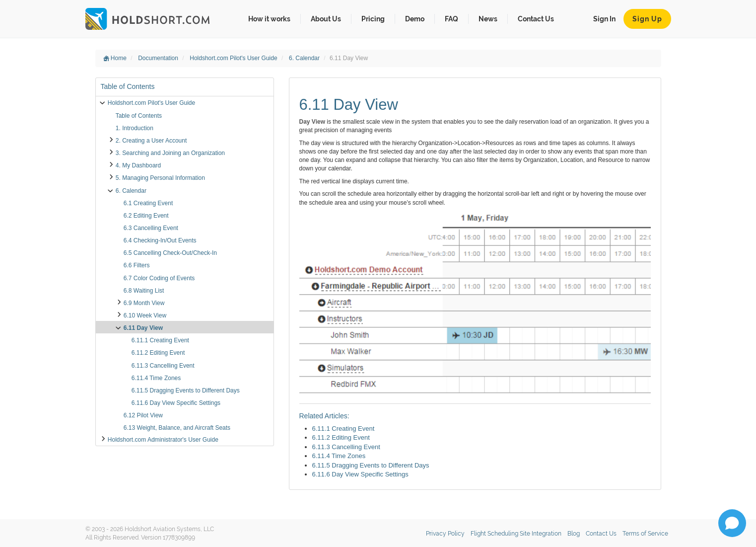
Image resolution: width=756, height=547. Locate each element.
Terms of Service (645, 534)
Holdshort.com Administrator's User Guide (163, 440)
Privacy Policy (445, 534)
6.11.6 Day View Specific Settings (176, 403)
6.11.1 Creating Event (160, 340)
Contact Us (536, 19)
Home (115, 58)
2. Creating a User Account (151, 141)
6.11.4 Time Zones (156, 378)
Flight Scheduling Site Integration (516, 534)
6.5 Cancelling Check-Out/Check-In (170, 253)
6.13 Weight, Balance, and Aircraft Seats (177, 428)
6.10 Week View (145, 315)
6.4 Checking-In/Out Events (160, 240)
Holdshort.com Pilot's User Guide (234, 58)
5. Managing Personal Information (160, 178)
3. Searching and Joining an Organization (170, 153)
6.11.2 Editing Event (158, 353)
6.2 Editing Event (146, 216)
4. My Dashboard (138, 165)
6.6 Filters (137, 265)
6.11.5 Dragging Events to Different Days (186, 391)
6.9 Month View (144, 303)
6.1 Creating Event (148, 203)
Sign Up (647, 19)
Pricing (373, 19)
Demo (415, 19)
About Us (326, 19)
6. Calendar (305, 58)
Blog (574, 534)
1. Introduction (135, 128)
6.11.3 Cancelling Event (163, 366)
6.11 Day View (143, 328)
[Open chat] (732, 523)
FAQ (451, 19)
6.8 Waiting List (144, 291)
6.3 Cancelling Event (151, 228)
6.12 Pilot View (143, 415)
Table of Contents (139, 116)
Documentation (159, 58)
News (488, 19)
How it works (269, 19)
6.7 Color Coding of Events (159, 278)
